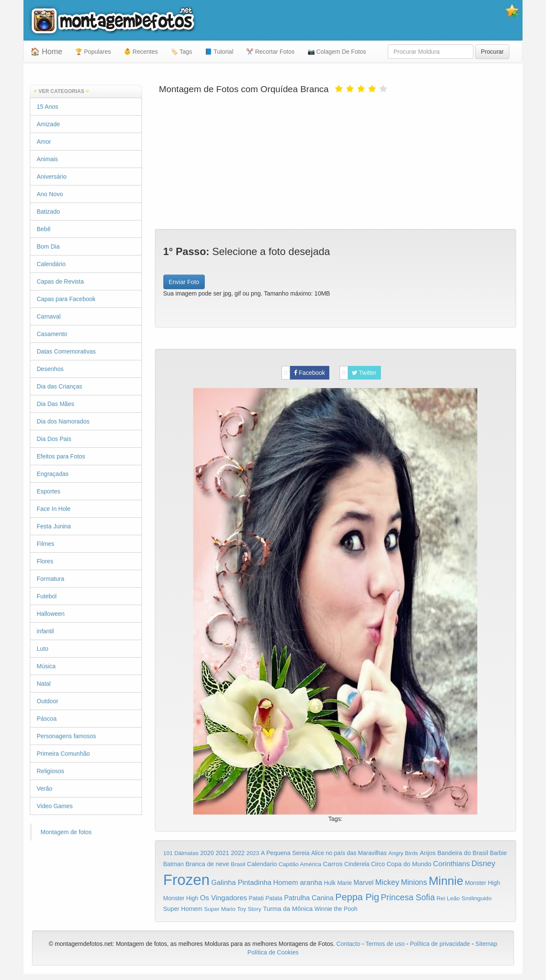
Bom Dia (48, 246)
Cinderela (357, 864)
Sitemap (486, 944)
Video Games (55, 806)
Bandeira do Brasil (463, 853)
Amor (44, 142)
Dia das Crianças (60, 386)
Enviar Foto (184, 282)
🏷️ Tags (181, 52)
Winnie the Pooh (336, 909)
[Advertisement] (336, 161)
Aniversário (52, 177)
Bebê (44, 229)
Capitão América (300, 864)
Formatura (51, 579)
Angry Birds (403, 853)
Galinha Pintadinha (241, 883)
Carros (333, 864)
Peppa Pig (357, 897)
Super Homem (183, 909)
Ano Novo (50, 194)
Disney (483, 863)
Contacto (349, 944)
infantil (45, 631)
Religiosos (51, 771)
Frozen (187, 880)
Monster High (482, 883)
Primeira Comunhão (63, 754)
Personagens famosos (66, 736)
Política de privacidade (440, 944)
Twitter (358, 373)
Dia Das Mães (55, 404)
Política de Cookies (273, 952)
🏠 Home (46, 52)
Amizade (48, 124)
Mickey (388, 882)
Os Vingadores (224, 898)
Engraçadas (53, 474)
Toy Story (249, 909)
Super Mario (220, 909)
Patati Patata (266, 898)
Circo (378, 864)
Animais (47, 159)
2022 (238, 853)
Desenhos (50, 369)
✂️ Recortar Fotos (270, 52)
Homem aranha (298, 883)
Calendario (262, 864)
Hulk (330, 883)
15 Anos (48, 107)
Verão (45, 789)
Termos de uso (385, 944)
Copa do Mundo (409, 864)
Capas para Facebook (66, 299)
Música (46, 666)
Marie (345, 883)
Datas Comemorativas (66, 351)
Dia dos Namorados (63, 421)
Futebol (47, 596)
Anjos (428, 853)
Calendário (51, 264)
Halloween (51, 614)
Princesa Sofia (408, 897)
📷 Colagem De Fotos (337, 52)
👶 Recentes (141, 52)
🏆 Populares (93, 52)
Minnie (446, 881)
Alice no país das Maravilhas (349, 853)
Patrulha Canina (309, 898)
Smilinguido (477, 898)
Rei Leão (448, 898)
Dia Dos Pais (54, 439)
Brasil (238, 864)
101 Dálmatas (181, 853)
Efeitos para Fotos (61, 456)
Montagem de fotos (66, 832)
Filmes (45, 544)
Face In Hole (54, 509)
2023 (253, 853)
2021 (222, 853)
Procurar (492, 52)
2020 (207, 853)
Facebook (303, 373)
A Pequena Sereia (285, 853)
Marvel (364, 883)
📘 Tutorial (219, 52)
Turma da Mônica (288, 909)
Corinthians (451, 864)
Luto (42, 649)
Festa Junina (54, 526)
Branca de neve (207, 864)
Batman (174, 864)
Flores (45, 561)
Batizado (48, 212)
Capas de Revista (60, 281)
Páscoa (47, 719)
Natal (44, 684)
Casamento (52, 334)
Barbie (498, 853)
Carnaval (49, 316)
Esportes (48, 491)
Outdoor (48, 701)
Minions (414, 882)
